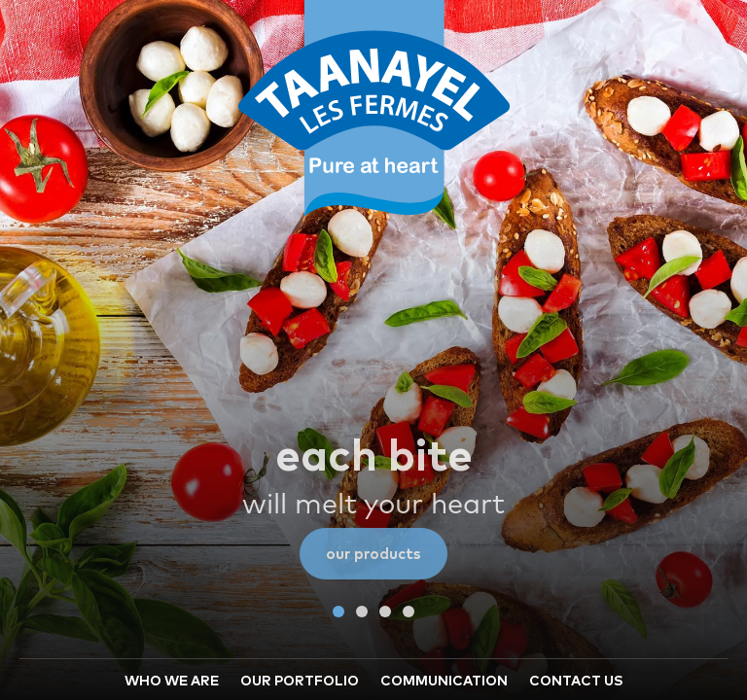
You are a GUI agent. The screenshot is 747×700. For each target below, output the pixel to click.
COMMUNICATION (444, 542)
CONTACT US (576, 542)
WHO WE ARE (172, 542)
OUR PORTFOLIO (300, 542)
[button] (338, 472)
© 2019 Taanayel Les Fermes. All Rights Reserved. (534, 671)
